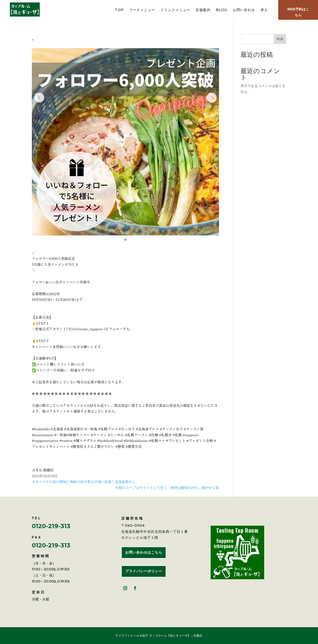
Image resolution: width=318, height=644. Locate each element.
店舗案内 (203, 10)
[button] (125, 240)
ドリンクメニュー (175, 10)
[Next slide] (212, 98)
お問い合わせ (244, 10)
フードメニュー (142, 10)
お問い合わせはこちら (144, 552)
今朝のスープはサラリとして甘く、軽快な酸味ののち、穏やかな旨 (167, 488)
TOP (119, 10)
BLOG (222, 10)
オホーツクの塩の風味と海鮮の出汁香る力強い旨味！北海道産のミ (84, 482)
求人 (264, 10)
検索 (280, 39)
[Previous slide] (39, 98)
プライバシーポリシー (144, 571)
